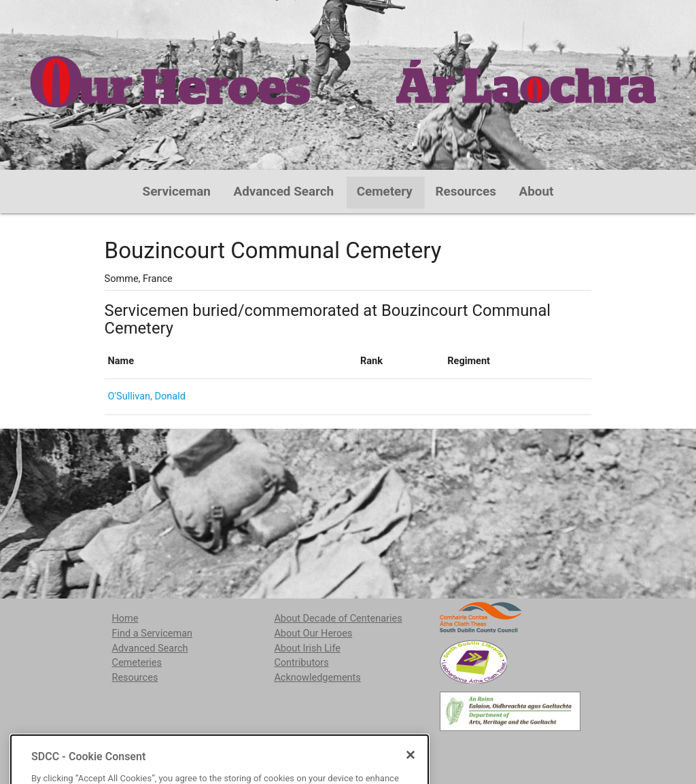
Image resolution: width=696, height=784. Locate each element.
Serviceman (177, 192)
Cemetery (385, 192)
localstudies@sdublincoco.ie (219, 750)
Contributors (301, 663)
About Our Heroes (313, 634)
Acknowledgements (317, 678)
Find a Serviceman (152, 634)
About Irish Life (307, 648)
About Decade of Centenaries (338, 619)
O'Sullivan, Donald (147, 396)
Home (125, 619)
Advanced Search (284, 192)
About (537, 192)
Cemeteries (137, 663)
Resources (466, 192)
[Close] (411, 776)
